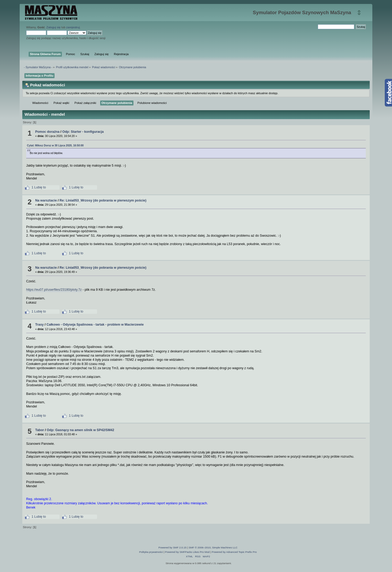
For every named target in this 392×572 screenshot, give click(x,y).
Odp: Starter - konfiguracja (83, 132)
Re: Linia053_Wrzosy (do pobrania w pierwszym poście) (103, 200)
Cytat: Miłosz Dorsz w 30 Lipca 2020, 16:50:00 (55, 145)
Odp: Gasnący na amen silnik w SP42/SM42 (80, 430)
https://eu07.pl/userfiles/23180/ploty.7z (54, 290)
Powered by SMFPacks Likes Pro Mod (187, 552)
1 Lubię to (35, 187)
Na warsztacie (46, 200)
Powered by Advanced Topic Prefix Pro (234, 552)
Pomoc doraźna (47, 132)
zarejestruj (73, 27)
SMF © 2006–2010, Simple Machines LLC (213, 547)
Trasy (39, 325)
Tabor (40, 430)
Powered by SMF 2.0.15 (172, 547)
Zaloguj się (53, 27)
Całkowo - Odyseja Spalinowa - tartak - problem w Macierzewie (95, 325)
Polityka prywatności (151, 552)
